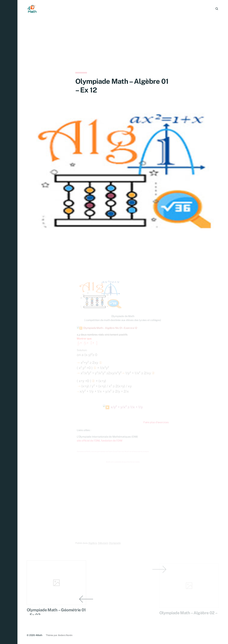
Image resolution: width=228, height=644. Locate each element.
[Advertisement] (123, 51)
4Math (39, 635)
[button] (9, 322)
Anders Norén (65, 635)
